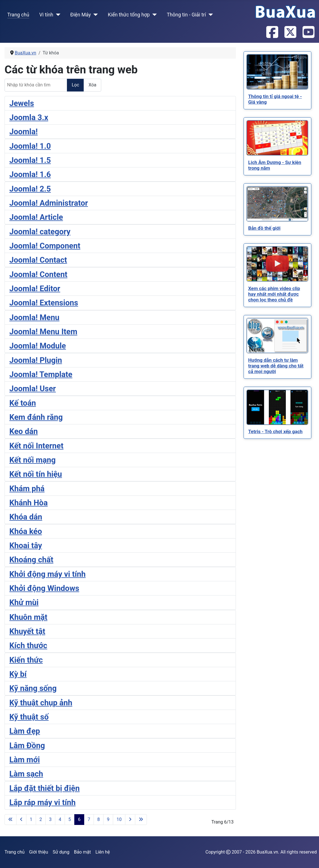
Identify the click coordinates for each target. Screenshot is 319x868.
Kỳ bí (18, 674)
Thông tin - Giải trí (186, 15)
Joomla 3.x (29, 117)
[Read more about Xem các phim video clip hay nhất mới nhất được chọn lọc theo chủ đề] (277, 264)
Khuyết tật (27, 631)
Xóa (92, 85)
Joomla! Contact (38, 260)
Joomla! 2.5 (30, 189)
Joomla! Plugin (36, 360)
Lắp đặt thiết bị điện (45, 788)
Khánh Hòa (28, 503)
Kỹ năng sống (33, 688)
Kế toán (23, 403)
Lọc (75, 85)
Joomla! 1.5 (30, 160)
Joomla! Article (36, 217)
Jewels (22, 103)
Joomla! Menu (34, 317)
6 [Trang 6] (79, 819)
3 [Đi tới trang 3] (50, 819)
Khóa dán (26, 517)
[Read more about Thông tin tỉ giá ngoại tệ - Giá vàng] (277, 72)
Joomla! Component (45, 246)
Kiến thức (26, 660)
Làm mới (25, 760)
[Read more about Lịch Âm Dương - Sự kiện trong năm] (277, 138)
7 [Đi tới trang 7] (89, 819)
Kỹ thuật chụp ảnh (41, 703)
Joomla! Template (41, 374)
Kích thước (28, 645)
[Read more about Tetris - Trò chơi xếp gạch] (277, 407)
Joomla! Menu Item (43, 332)
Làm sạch (26, 774)
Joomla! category (40, 232)
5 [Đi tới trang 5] (70, 819)
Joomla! (24, 132)
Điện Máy (81, 15)
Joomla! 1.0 (30, 146)
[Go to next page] (130, 820)
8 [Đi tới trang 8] (99, 819)
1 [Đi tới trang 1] (31, 819)
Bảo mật (83, 852)
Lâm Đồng (27, 745)
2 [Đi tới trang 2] (41, 819)
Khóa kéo (26, 531)
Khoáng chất (31, 560)
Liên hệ (103, 852)
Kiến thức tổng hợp (129, 15)
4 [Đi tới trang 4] (60, 819)
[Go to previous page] (21, 820)
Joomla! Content (38, 274)
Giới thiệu (39, 852)
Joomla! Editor (35, 289)
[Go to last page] (141, 820)
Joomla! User (33, 389)
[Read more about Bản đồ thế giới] (277, 204)
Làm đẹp (25, 731)
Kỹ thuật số (29, 717)
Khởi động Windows (44, 588)
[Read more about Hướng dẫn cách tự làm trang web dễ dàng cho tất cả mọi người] (277, 336)
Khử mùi (24, 602)
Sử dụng (61, 852)
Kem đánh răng (36, 417)
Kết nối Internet (36, 446)
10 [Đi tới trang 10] (119, 819)
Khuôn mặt (28, 617)
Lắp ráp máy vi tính (43, 802)
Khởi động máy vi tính (47, 574)
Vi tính (46, 15)
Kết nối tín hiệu (36, 474)
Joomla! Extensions (44, 303)
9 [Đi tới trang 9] (108, 819)
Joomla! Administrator (49, 203)
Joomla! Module (38, 346)
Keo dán (24, 431)
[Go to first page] (10, 820)
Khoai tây (26, 545)
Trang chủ (18, 15)
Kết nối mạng (32, 460)
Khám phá (27, 489)
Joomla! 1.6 (30, 174)
